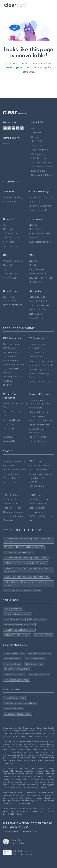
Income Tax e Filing (13, 197)
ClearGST (33, 225)
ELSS (5, 416)
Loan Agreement (37, 416)
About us (36, 128)
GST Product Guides (41, 167)
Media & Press (38, 141)
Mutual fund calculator (14, 470)
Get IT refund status (39, 504)
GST (5, 225)
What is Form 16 (36, 352)
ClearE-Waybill (36, 229)
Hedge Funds (10, 424)
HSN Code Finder (37, 297)
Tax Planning (9, 202)
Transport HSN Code (39, 305)
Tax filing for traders (13, 305)
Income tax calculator (14, 461)
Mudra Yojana (35, 408)
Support (7, 144)
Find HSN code (36, 495)
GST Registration (12, 344)
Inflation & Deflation (39, 412)
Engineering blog (39, 150)
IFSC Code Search (38, 470)
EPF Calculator (36, 512)
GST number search (39, 465)
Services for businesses (40, 278)
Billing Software (36, 269)
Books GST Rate (37, 318)
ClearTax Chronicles (41, 162)
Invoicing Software (38, 274)
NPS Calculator (36, 486)
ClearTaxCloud (10, 274)
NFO (5, 433)
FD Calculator (10, 504)
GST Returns (9, 348)
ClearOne (34, 265)
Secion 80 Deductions (40, 206)
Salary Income (36, 357)
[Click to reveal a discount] (12, 38)
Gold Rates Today (12, 508)
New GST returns (11, 238)
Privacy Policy (10, 832)
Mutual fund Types (12, 411)
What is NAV (9, 441)
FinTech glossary (39, 158)
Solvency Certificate (39, 425)
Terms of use (30, 832)
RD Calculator (10, 499)
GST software (10, 233)
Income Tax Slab (37, 344)
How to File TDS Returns (41, 361)
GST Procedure (11, 352)
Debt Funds (9, 428)
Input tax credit (11, 246)
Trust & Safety (38, 171)
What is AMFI (9, 437)
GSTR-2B (8, 381)
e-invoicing (9, 242)
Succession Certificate (40, 420)
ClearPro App (10, 278)
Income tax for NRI (38, 210)
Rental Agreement (38, 437)
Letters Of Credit (37, 441)
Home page (12, 67)
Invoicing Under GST (13, 377)
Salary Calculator (37, 508)
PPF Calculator (36, 461)
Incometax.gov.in (37, 369)
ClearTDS (33, 238)
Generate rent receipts (40, 474)
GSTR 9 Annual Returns (15, 364)
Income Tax (34, 202)
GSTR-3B (8, 385)
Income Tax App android (41, 197)
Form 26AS (34, 348)
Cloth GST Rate (37, 314)
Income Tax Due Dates (40, 381)
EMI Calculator (10, 465)
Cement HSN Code (38, 301)
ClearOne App (36, 282)
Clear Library (37, 154)
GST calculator (11, 482)
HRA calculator (10, 495)
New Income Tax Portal (40, 365)
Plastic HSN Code (38, 310)
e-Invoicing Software (39, 233)
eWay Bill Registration (40, 242)
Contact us (37, 133)
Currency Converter (13, 512)
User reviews (37, 145)
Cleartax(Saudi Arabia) (42, 175)
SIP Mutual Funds (12, 420)
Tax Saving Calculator (40, 499)
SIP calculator (10, 478)
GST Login (8, 229)
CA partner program (13, 261)
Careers (35, 137)
